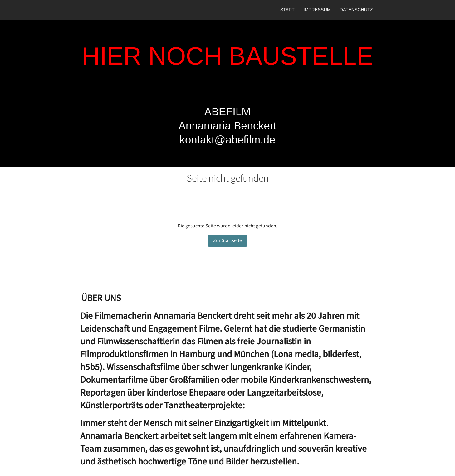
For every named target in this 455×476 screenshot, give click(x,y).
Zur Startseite (227, 241)
